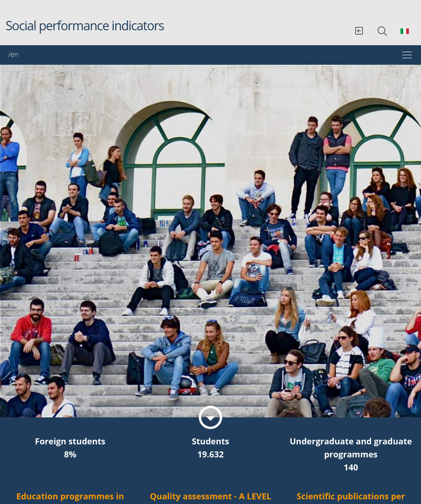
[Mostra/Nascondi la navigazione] (210, 55)
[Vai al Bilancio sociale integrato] (360, 29)
